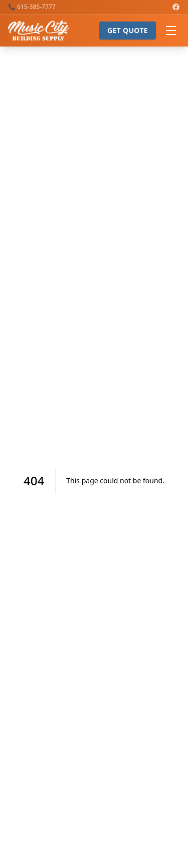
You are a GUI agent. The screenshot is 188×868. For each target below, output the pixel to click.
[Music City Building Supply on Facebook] (176, 7)
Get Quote (128, 30)
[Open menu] (171, 31)
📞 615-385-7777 (32, 7)
